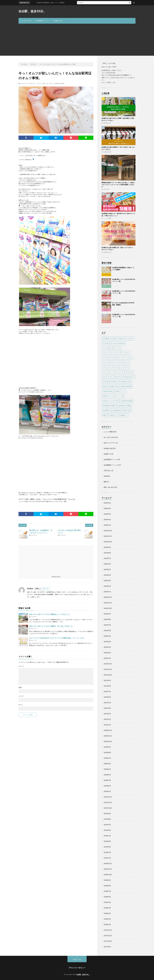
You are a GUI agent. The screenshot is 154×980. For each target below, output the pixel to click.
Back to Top (77, 959)
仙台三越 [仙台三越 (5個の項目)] (106, 382)
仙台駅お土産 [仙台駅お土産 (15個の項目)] (114, 386)
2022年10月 (108, 608)
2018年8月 (107, 886)
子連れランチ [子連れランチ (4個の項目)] (114, 415)
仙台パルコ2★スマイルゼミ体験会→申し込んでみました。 (52, 626)
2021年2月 (107, 719)
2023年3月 (107, 581)
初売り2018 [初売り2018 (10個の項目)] (127, 410)
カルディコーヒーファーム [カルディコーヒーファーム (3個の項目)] (111, 353)
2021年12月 (108, 664)
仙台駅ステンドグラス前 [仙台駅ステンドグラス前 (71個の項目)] (110, 401)
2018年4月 (107, 908)
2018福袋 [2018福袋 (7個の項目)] (106, 338)
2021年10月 (108, 675)
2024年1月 (107, 525)
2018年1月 (107, 924)
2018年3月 (107, 913)
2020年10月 (108, 741)
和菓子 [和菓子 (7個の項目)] (105, 415)
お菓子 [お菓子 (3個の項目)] (120, 338)
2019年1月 (107, 858)
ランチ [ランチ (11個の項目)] (110, 377)
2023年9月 (107, 547)
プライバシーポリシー (77, 968)
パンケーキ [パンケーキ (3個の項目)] (120, 372)
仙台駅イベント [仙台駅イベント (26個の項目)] (120, 391)
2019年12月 (108, 797)
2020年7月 (107, 758)
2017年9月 (107, 947)
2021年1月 (107, 725)
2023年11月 (108, 536)
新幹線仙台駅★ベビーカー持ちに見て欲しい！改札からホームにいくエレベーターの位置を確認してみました (118, 185)
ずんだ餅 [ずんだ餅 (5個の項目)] (106, 343)
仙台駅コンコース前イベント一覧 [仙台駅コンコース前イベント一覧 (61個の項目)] (113, 396)
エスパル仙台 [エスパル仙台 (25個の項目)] (107, 348)
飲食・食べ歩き (109, 487)
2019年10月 (108, 808)
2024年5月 (107, 503)
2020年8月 (107, 752)
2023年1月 (107, 592)
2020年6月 (107, 764)
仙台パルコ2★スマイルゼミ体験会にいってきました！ (50, 614)
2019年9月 (107, 814)
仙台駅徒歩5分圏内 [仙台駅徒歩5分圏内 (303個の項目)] (127, 401)
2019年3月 (107, 847)
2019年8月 (107, 819)
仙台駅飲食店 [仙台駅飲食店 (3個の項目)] (116, 410)
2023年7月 (107, 558)
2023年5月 (107, 569)
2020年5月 (107, 769)
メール (21, 696)
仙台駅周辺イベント (110, 459)
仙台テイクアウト (110, 443)
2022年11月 (108, 603)
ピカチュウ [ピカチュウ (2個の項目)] (129, 372)
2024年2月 (107, 519)
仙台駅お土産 (58, 21)
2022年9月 (107, 614)
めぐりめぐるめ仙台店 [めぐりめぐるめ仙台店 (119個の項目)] (118, 343)
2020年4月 (107, 775)
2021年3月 (107, 714)
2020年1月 (107, 791)
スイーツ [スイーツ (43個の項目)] (106, 362)
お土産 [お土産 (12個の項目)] (114, 338)
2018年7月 (107, 891)
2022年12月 (108, 597)
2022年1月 (107, 658)
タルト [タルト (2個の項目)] (105, 367)
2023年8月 (107, 553)
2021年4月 (107, 708)
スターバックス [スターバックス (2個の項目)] (116, 362)
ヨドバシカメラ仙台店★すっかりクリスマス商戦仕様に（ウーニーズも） (57, 638)
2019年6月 (107, 830)
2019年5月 (107, 836)
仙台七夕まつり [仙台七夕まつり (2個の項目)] (129, 377)
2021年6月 (107, 697)
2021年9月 (107, 680)
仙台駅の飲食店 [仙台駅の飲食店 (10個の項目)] (108, 391)
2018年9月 (107, 880)
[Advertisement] (77, 40)
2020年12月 (108, 730)
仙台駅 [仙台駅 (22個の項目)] (105, 386)
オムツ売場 (42, 83)
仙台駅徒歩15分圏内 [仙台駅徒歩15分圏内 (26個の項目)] (125, 406)
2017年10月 (108, 941)
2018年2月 (107, 919)
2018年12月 (108, 863)
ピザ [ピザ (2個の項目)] (104, 377)
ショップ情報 (107, 218)
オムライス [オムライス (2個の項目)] (117, 348)
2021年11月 (108, 669)
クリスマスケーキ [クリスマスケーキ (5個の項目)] (108, 358)
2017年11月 (108, 936)
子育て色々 (32, 83)
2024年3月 (107, 514)
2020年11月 (108, 736)
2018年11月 (108, 869)
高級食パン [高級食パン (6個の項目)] (124, 415)
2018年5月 (107, 902)
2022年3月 (107, 647)
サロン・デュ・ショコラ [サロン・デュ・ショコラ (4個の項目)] (124, 358)
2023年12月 (108, 531)
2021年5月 (107, 703)
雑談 (105, 482)
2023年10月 (108, 542)
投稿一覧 (45, 589)
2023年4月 (107, 575)
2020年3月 (107, 780)
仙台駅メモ (107, 454)
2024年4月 (107, 508)
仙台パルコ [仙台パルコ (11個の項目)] (118, 377)
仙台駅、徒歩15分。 (32, 11)
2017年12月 (108, 930)
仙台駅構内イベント (42, 21)
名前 (21, 687)
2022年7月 (107, 625)
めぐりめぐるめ (26, 21)
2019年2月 (107, 852)
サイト (21, 705)
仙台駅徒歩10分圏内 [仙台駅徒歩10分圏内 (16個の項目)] (109, 406)
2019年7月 (107, 825)
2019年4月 (107, 841)
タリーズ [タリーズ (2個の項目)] (126, 362)
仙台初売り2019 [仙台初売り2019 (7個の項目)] (126, 382)
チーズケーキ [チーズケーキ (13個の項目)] (114, 367)
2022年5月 (107, 636)
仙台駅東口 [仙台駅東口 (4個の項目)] (106, 410)
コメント (21, 666)
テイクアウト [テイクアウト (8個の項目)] (125, 367)
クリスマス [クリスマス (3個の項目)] (125, 353)
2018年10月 (108, 875)
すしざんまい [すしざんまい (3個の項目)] (129, 338)
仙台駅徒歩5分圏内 (59, 83)
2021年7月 (107, 691)
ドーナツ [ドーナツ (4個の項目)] (106, 372)
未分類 (106, 476)
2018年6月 (107, 897)
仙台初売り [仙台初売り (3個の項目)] (114, 382)
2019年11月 (108, 802)
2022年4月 (107, 642)
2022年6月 (107, 630)
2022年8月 (107, 619)
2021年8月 (107, 686)
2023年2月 (107, 586)
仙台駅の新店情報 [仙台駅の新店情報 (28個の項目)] (126, 386)
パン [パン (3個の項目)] (112, 372)
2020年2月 (107, 786)
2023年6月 (107, 564)
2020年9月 (107, 747)
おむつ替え (49, 83)
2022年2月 (107, 653)
